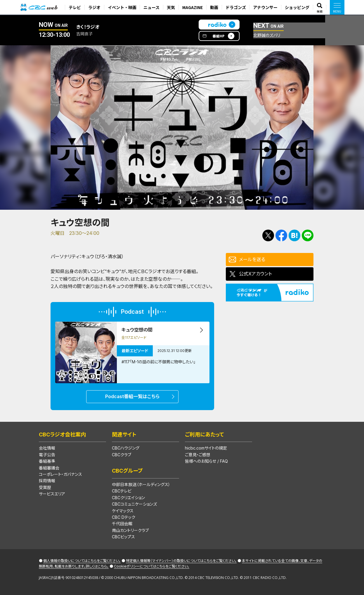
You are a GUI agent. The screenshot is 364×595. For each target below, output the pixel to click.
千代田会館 (122, 524)
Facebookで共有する (281, 235)
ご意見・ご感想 (198, 455)
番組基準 (47, 461)
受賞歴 (45, 487)
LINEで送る (308, 235)
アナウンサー (265, 7)
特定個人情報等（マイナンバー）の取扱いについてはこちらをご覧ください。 (181, 561)
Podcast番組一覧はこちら (132, 396)
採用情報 (47, 481)
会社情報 (47, 448)
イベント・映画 (122, 7)
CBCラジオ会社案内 (62, 434)
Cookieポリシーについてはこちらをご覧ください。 (152, 566)
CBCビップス (123, 537)
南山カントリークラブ (130, 530)
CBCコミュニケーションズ (134, 504)
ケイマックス (123, 511)
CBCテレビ (122, 491)
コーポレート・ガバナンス (60, 474)
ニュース (151, 7)
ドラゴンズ (236, 7)
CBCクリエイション (128, 498)
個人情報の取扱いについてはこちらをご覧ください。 (82, 561)
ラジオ (94, 7)
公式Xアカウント (255, 274)
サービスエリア (52, 494)
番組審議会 (49, 468)
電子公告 (47, 455)
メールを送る (252, 259)
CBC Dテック (124, 517)
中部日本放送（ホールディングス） (141, 484)
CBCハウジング (126, 448)
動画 (214, 7)
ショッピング (297, 7)
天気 (171, 7)
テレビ (75, 7)
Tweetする (268, 235)
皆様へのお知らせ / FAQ (206, 461)
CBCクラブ (122, 455)
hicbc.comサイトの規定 (206, 448)
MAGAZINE (193, 7)
